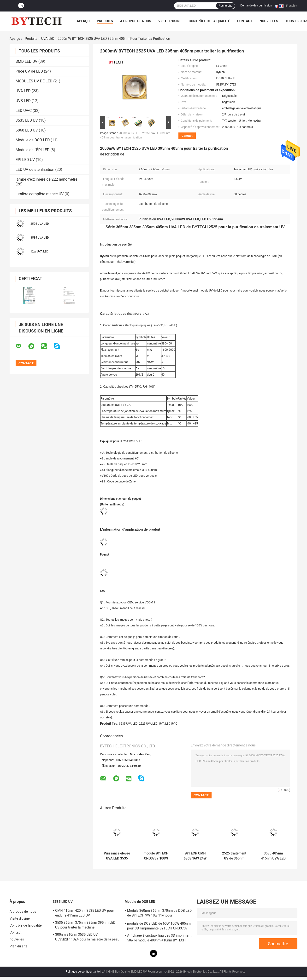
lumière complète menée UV (40, 194)
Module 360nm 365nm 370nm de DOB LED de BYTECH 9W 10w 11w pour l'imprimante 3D (159, 914)
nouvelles (269, 21)
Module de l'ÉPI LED (32, 150)
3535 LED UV (27, 120)
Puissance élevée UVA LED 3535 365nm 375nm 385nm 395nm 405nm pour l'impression (117, 856)
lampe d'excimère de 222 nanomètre (47, 179)
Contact (245, 21)
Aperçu (83, 21)
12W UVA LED (39, 252)
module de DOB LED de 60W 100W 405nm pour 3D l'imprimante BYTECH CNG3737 (159, 926)
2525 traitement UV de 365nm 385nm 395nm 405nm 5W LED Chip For (234, 856)
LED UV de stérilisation (35, 169)
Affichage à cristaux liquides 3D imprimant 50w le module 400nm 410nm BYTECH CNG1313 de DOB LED (159, 939)
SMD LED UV (27, 61)
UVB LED (23, 101)
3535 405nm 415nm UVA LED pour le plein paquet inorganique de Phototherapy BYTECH (273, 856)
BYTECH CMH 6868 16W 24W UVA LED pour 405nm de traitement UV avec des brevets (195, 856)
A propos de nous (136, 21)
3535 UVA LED (40, 238)
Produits (105, 21)
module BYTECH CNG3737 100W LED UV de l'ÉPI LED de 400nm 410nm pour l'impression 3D (156, 856)
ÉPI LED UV (25, 160)
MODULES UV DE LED (34, 81)
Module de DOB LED (33, 140)
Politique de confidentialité (83, 972)
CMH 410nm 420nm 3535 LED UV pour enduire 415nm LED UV (85, 913)
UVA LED (48, 39)
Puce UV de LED (29, 71)
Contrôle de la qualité (209, 21)
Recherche (225, 6)
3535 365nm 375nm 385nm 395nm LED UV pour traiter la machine (85, 925)
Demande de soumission (256, 6)
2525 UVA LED (40, 224)
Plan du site (18, 946)
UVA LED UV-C (168, 724)
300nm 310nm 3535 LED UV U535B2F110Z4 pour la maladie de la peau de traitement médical (87, 938)
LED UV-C (24, 111)
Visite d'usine (170, 21)
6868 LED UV (27, 130)
